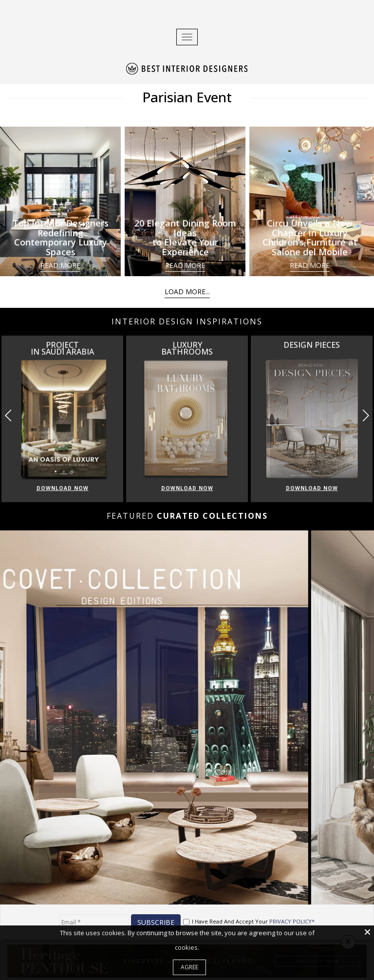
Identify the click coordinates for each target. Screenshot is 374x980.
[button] (365, 415)
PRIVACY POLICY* (292, 921)
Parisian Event (187, 97)
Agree (189, 967)
